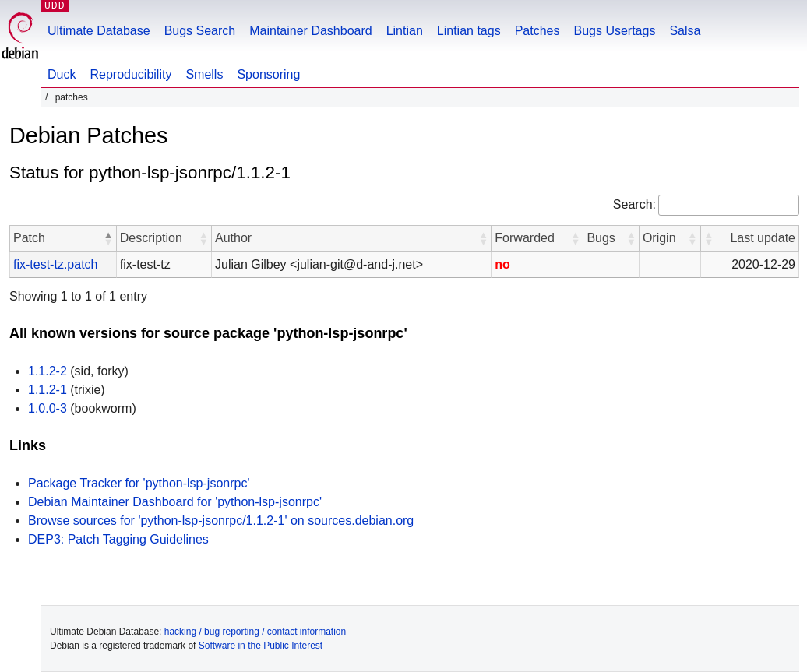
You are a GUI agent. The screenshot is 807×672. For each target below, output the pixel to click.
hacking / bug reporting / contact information (255, 632)
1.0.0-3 (48, 408)
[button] (108, 238)
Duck (62, 74)
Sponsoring (268, 74)
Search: (634, 204)
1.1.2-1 (48, 390)
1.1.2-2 (48, 371)
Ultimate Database (99, 31)
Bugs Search (200, 31)
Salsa (685, 31)
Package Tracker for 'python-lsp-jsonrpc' (139, 483)
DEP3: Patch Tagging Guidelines (118, 539)
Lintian (405, 31)
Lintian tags (469, 31)
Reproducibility (130, 74)
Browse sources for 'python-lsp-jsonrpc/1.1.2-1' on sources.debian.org (221, 521)
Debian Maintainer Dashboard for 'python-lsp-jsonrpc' (175, 502)
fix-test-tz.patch (55, 264)
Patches (537, 31)
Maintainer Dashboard (310, 31)
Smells (204, 74)
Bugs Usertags (614, 31)
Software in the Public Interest (261, 646)
